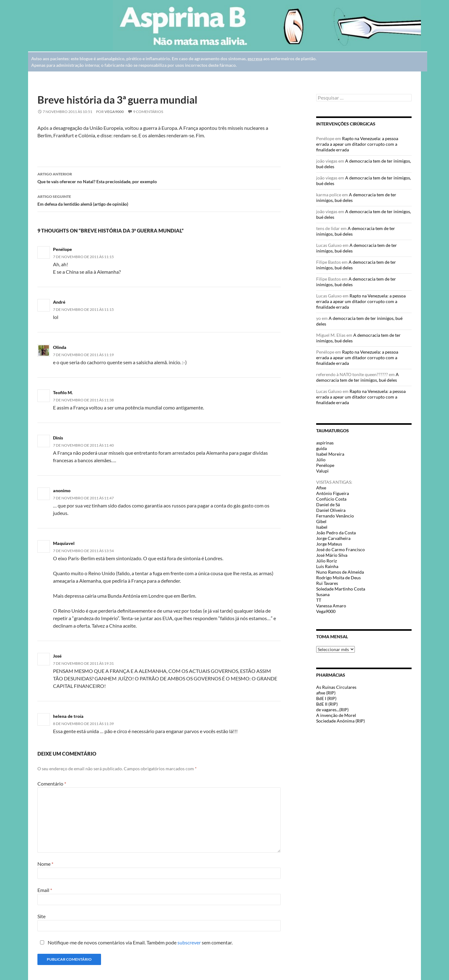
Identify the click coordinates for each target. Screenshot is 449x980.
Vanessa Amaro (331, 606)
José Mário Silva (332, 555)
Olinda (60, 347)
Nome (45, 864)
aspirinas (325, 443)
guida (321, 448)
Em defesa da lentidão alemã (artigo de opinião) (159, 200)
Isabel (322, 527)
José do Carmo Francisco (340, 549)
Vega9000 (114, 112)
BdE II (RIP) (327, 704)
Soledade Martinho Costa (341, 589)
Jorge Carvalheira (333, 538)
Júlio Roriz (326, 561)
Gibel (321, 521)
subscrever (189, 942)
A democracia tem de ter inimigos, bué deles (357, 377)
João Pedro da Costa (336, 533)
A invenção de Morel (336, 715)
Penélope (63, 249)
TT (319, 600)
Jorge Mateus (329, 544)
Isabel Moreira (330, 454)
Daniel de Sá (328, 505)
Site (41, 916)
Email (45, 890)
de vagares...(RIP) (332, 710)
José (57, 656)
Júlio (321, 460)
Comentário (52, 784)
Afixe (321, 488)
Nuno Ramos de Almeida (340, 572)
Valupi (322, 471)
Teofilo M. (63, 392)
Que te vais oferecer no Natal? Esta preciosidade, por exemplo (159, 177)
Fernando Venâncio (335, 516)
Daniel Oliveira (331, 510)
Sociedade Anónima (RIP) (340, 721)
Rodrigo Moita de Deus (338, 578)
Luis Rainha (327, 566)
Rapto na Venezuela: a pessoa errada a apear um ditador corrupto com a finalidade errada (357, 144)
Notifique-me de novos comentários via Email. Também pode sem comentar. (135, 942)
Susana (323, 594)
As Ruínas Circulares (336, 687)
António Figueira (333, 493)
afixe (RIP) (326, 693)
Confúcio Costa (331, 499)
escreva (255, 59)
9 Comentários (148, 112)
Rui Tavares (327, 583)
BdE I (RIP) (326, 698)
